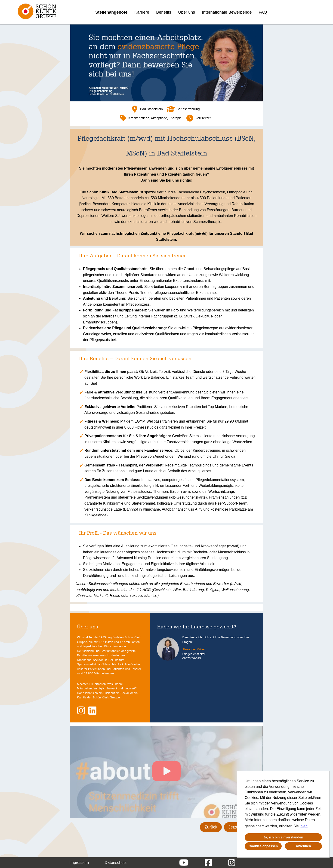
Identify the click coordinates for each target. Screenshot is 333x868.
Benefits (164, 12)
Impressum (79, 863)
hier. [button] (304, 826)
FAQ (263, 12)
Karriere (142, 12)
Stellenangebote (111, 12)
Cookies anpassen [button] (263, 846)
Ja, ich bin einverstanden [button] (283, 837)
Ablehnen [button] (303, 846)
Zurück (211, 827)
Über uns (187, 12)
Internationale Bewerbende (227, 12)
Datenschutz (116, 863)
